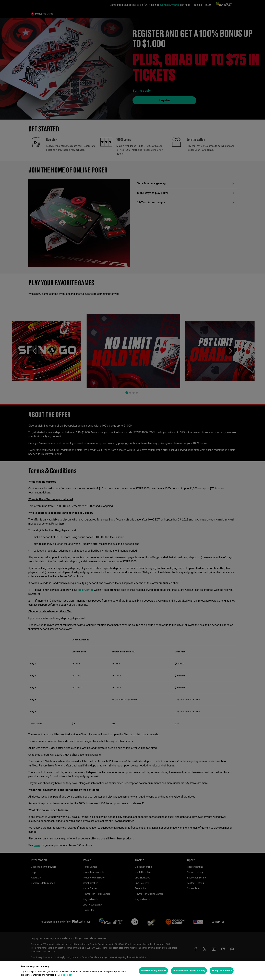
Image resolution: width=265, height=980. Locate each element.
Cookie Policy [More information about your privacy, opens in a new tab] (65, 975)
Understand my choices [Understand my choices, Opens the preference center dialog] (153, 971)
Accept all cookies (221, 971)
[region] (132, 971)
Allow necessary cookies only (189, 971)
